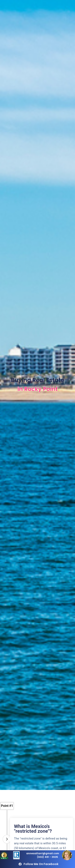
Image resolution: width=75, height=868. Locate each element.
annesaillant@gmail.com (43, 853)
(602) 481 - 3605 (47, 857)
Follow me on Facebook (41, 864)
